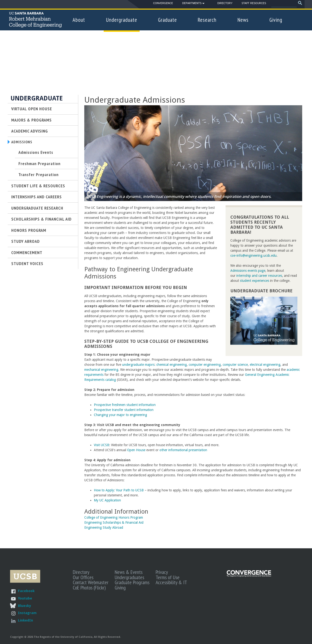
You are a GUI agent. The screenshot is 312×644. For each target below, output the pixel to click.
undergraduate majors (138, 365)
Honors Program (29, 231)
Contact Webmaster (91, 582)
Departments (192, 4)
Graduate (167, 20)
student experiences (255, 281)
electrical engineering (265, 365)
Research (207, 20)
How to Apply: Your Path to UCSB (119, 490)
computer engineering (205, 365)
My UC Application (108, 500)
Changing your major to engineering (120, 415)
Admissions (23, 142)
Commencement (27, 253)
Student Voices (27, 264)
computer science (235, 365)
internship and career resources (259, 276)
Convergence (163, 3)
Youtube (25, 598)
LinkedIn (26, 620)
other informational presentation (183, 450)
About (79, 20)
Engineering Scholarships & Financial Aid (114, 522)
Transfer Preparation (39, 175)
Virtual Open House (32, 109)
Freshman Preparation (40, 164)
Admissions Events (36, 153)
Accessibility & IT (171, 582)
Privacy (162, 572)
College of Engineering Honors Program (114, 517)
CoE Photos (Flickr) (89, 588)
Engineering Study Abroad (104, 527)
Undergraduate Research (37, 209)
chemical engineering (172, 365)
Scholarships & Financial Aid (41, 220)
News (243, 20)
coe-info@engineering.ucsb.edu (253, 255)
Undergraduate (122, 20)
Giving (276, 20)
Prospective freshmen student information (125, 405)
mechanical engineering (101, 370)
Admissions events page (248, 271)
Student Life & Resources (38, 186)
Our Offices (83, 577)
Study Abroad (26, 242)
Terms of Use (168, 577)
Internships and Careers (37, 197)
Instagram (27, 613)
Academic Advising (30, 131)
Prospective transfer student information (124, 410)
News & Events (129, 572)
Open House (136, 450)
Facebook (26, 591)
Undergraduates (129, 577)
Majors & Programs (31, 120)
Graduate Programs (132, 582)
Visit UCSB (102, 445)
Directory (225, 3)
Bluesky (24, 606)
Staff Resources (254, 3)
